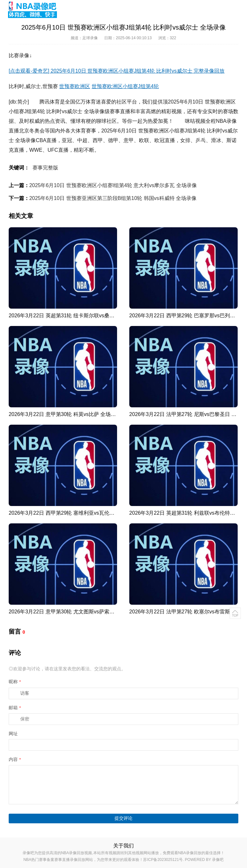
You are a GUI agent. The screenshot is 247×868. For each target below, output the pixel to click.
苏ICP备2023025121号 (163, 860)
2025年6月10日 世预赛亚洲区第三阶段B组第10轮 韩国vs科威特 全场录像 (113, 198)
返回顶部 (235, 613)
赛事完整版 (45, 168)
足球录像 (90, 38)
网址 (13, 734)
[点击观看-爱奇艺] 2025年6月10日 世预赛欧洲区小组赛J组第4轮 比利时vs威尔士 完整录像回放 (117, 71)
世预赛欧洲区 (75, 86)
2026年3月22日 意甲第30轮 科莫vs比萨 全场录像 (65, 414)
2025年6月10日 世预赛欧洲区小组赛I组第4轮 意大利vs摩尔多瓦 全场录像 (113, 185)
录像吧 (218, 860)
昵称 (15, 682)
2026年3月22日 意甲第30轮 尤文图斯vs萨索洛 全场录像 (73, 612)
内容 (15, 759)
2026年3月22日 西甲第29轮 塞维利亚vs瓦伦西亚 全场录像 (75, 513)
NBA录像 (226, 121)
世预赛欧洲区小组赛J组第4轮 (125, 86)
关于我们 (123, 846)
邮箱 (15, 708)
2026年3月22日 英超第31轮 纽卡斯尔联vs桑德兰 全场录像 (75, 316)
